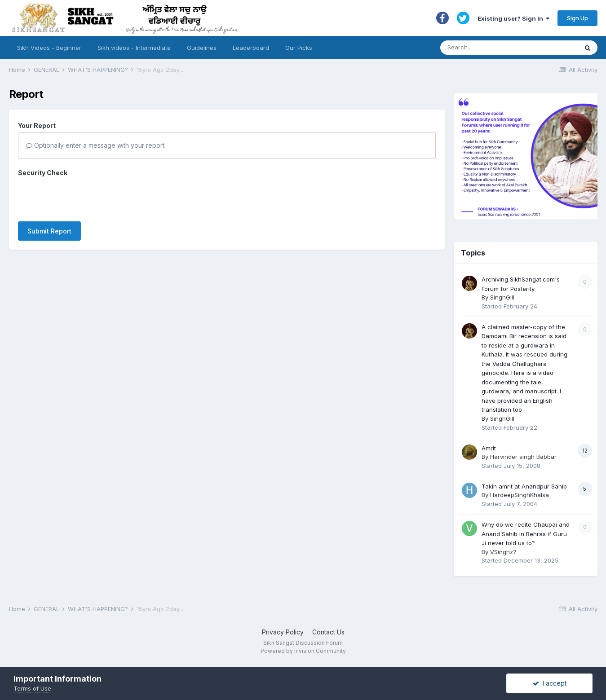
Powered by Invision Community (303, 651)
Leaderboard (251, 48)
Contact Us (328, 632)
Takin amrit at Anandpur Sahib (524, 486)
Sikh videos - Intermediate (134, 48)
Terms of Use (32, 688)
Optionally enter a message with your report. (96, 145)
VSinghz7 (503, 552)
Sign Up (577, 18)
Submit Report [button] (49, 231)
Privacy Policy (283, 632)
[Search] (500, 48)
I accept (550, 683)
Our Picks (299, 48)
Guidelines (202, 48)
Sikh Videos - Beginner (49, 48)
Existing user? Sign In (513, 18)
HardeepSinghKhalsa (520, 495)
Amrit (489, 448)
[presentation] (86, 197)
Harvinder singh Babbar (523, 457)
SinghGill (502, 297)
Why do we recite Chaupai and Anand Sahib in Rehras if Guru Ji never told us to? (526, 534)
